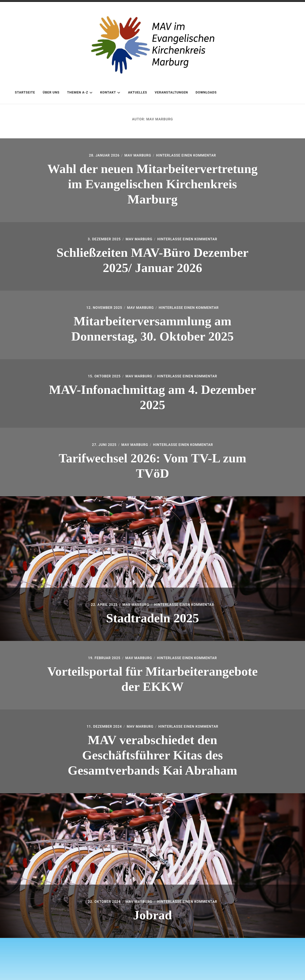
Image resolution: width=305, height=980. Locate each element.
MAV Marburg (138, 155)
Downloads (206, 92)
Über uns (51, 92)
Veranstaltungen (171, 92)
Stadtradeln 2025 (152, 618)
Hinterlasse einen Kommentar (186, 155)
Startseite (25, 92)
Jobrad (152, 915)
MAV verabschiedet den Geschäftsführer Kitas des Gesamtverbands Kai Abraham (152, 755)
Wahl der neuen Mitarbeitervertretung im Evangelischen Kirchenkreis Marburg (153, 184)
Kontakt (110, 92)
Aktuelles (137, 92)
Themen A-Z (80, 92)
